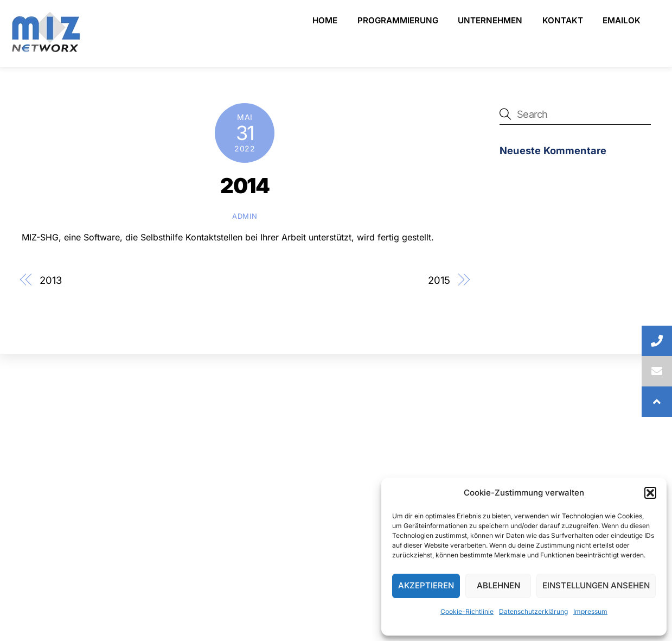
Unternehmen (490, 20)
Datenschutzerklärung (533, 611)
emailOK (622, 20)
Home (325, 20)
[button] (650, 493)
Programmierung (398, 20)
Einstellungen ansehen (596, 585)
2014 (245, 186)
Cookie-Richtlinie (467, 611)
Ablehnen (498, 585)
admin (245, 216)
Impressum (590, 611)
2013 (51, 280)
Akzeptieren (426, 585)
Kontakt (563, 20)
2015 (439, 280)
